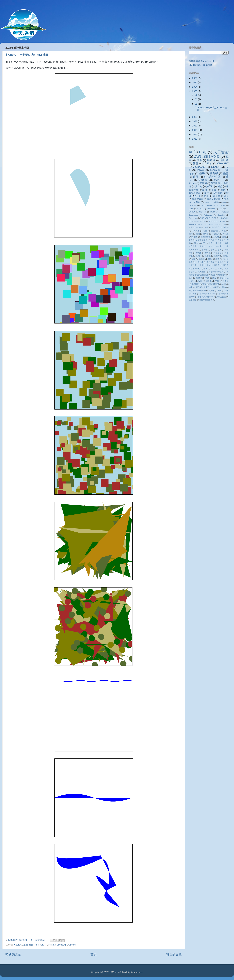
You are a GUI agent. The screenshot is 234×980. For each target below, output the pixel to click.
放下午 (204, 250)
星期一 (199, 256)
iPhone (192, 183)
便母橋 (226, 227)
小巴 (203, 243)
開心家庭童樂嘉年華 (197, 291)
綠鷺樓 (199, 278)
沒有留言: (40, 940)
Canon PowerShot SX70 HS (213, 205)
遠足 (226, 196)
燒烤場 (211, 160)
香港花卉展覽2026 (205, 297)
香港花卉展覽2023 (208, 294)
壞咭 (224, 237)
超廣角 (226, 281)
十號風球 (216, 234)
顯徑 (220, 291)
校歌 (210, 259)
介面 (207, 227)
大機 (212, 240)
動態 (191, 234)
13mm (207, 202)
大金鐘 (199, 186)
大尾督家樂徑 (201, 240)
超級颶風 (195, 284)
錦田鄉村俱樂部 (203, 287)
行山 (198, 196)
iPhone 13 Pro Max (197, 224)
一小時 (199, 227)
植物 (217, 259)
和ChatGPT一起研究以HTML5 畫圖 (27, 55)
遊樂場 (203, 180)
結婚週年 (222, 275)
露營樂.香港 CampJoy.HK (201, 61)
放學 (212, 250)
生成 (212, 269)
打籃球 (210, 246)
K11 (220, 209)
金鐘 (224, 284)
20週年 (216, 202)
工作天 (218, 243)
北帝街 (206, 234)
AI (36, 945)
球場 (205, 269)
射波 (196, 243)
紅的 (213, 275)
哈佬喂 (194, 237)
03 (197, 99)
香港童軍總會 (214, 199)
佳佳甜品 (216, 227)
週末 (204, 284)
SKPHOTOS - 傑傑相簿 (200, 65)
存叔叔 (221, 240)
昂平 (202, 173)
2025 (195, 82)
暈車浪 (202, 259)
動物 (198, 234)
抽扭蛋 (219, 246)
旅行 (207, 193)
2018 (195, 134)
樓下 (199, 160)
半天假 (226, 234)
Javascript (62, 945)
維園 (196, 177)
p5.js (224, 224)
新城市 (199, 253)
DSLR (191, 209)
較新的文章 (13, 954)
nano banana (213, 224)
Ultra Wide (224, 218)
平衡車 (200, 170)
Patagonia (208, 215)
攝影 (223, 190)
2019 (195, 130)
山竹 (210, 243)
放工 (219, 250)
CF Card (193, 205)
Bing (224, 202)
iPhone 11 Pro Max (217, 221)
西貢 (214, 278)
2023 (195, 91)
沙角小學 (200, 262)
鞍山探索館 (198, 199)
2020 (195, 126)
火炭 (209, 265)
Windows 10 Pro (199, 221)
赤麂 (217, 281)
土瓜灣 (216, 237)
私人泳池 (201, 272)
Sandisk (221, 215)
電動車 (212, 291)
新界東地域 (194, 193)
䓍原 (191, 227)
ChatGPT (43, 945)
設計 (200, 281)
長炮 (224, 287)
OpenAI (72, 945)
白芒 (219, 269)
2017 (195, 139)
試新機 (209, 281)
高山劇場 (193, 300)
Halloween (211, 209)
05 (197, 95)
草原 (207, 278)
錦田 (191, 287)
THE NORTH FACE (208, 218)
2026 (195, 78)
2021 (195, 121)
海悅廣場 (211, 262)
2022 (195, 117)
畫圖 (26, 945)
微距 (202, 246)
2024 (195, 87)
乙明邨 (203, 183)
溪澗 (202, 265)
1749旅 (208, 163)
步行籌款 (218, 193)
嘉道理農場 (205, 237)
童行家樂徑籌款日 (216, 272)
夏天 (191, 240)
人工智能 (18, 945)
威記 (220, 186)
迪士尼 (216, 196)
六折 (205, 231)
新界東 (208, 253)
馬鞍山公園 (221, 297)
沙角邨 (214, 173)
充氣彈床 (196, 231)
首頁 (94, 954)
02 (197, 104)
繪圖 (31, 945)
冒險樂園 (214, 231)
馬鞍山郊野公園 (207, 156)
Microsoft (203, 212)
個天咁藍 (215, 183)
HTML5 (52, 945)
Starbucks (193, 218)
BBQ (203, 152)
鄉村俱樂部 (214, 284)
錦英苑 (216, 287)
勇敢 (224, 231)
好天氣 (210, 186)
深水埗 (221, 262)
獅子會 (217, 265)
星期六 (217, 256)
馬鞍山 (219, 180)
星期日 (226, 256)
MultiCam (214, 212)
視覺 (221, 278)
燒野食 (224, 160)
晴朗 (194, 259)
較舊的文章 (174, 954)
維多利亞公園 (212, 177)
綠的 (191, 278)
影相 (205, 190)
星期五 (208, 256)
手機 (214, 190)
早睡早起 (218, 253)
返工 (206, 196)
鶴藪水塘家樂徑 (206, 300)
